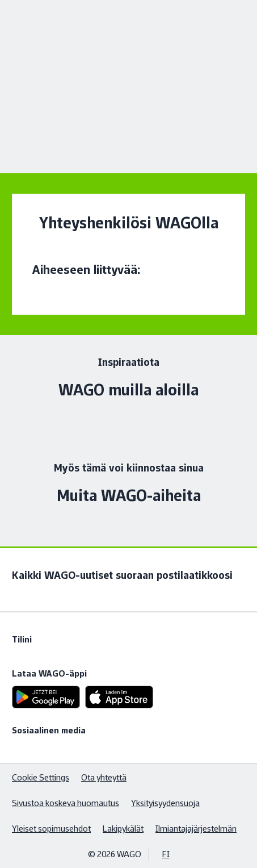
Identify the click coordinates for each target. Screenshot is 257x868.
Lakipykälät (123, 829)
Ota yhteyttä (104, 777)
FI (166, 854)
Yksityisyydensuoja (165, 803)
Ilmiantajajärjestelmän (196, 829)
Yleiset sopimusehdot (51, 829)
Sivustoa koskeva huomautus (66, 803)
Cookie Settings (41, 777)
